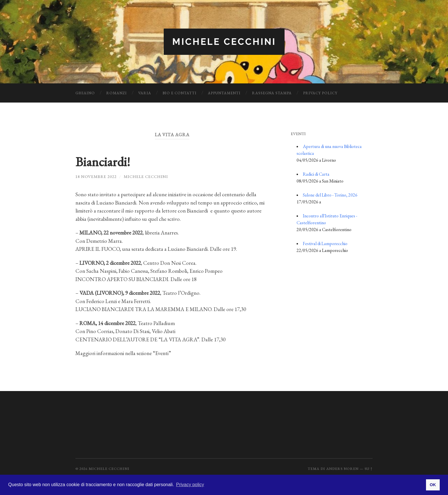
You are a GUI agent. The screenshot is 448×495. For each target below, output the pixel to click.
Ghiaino (85, 93)
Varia (145, 93)
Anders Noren (342, 469)
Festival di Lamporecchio (325, 244)
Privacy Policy (320, 93)
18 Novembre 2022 (96, 176)
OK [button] (433, 485)
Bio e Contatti (180, 93)
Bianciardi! (103, 162)
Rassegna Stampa (272, 93)
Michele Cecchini (224, 42)
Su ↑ (369, 469)
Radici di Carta (316, 174)
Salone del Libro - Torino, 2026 (330, 195)
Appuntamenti (224, 93)
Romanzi (117, 93)
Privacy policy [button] (190, 485)
